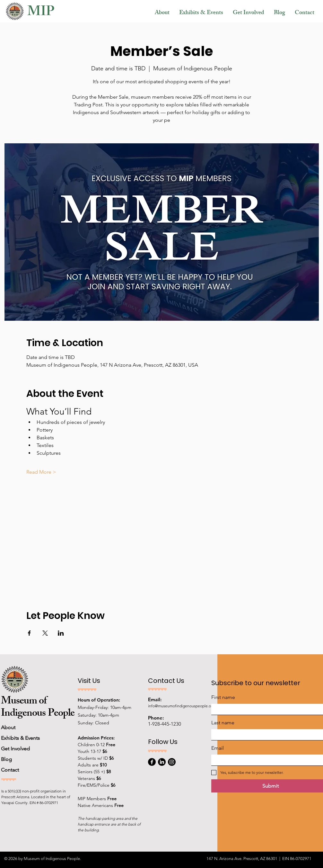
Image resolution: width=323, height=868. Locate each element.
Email (218, 748)
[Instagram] (172, 762)
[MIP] (53, 13)
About (8, 727)
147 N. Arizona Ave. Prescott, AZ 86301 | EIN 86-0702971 (259, 859)
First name (223, 697)
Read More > (41, 472)
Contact (10, 770)
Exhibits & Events (20, 738)
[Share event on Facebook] (29, 633)
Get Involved (15, 749)
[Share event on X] (45, 633)
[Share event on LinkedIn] (61, 633)
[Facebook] (152, 762)
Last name (223, 723)
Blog (6, 759)
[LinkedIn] (162, 762)
